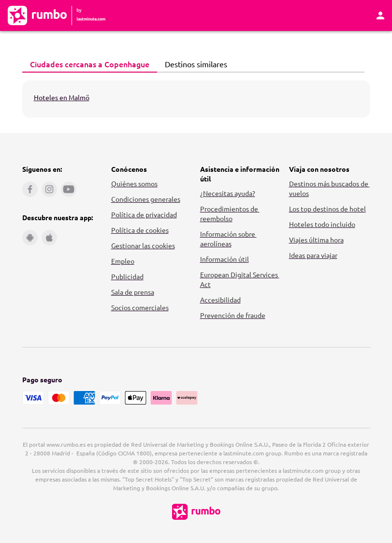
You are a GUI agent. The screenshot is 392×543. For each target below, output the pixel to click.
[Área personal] (380, 15)
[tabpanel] (196, 99)
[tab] (90, 64)
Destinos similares (193, 64)
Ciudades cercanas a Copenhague (87, 64)
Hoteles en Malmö (62, 97)
